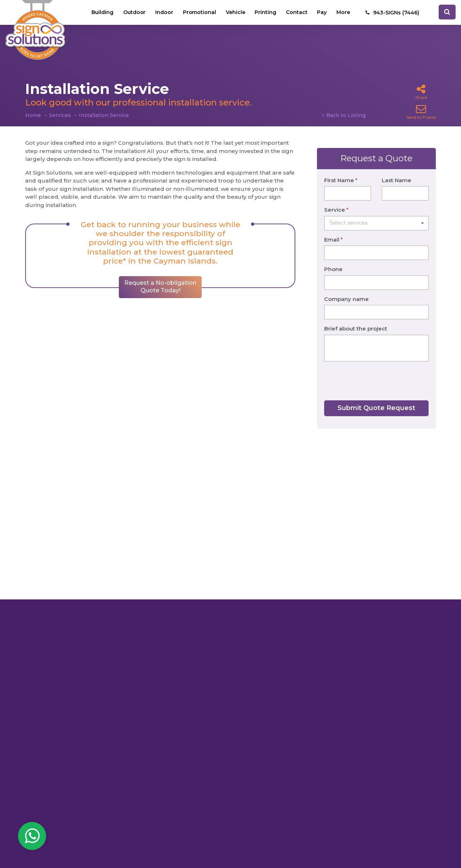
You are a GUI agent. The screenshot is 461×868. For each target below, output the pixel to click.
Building (101, 13)
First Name (341, 171)
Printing (265, 13)
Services (60, 115)
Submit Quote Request (376, 399)
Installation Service (104, 115)
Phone (333, 260)
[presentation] (379, 372)
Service (336, 201)
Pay (322, 13)
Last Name (397, 171)
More (343, 13)
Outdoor (133, 13)
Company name (346, 290)
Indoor (163, 13)
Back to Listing (346, 115)
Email (333, 231)
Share (421, 92)
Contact (296, 13)
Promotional (199, 13)
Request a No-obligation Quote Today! (160, 301)
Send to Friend (421, 112)
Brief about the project (356, 320)
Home (33, 115)
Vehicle (235, 13)
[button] (376, 214)
